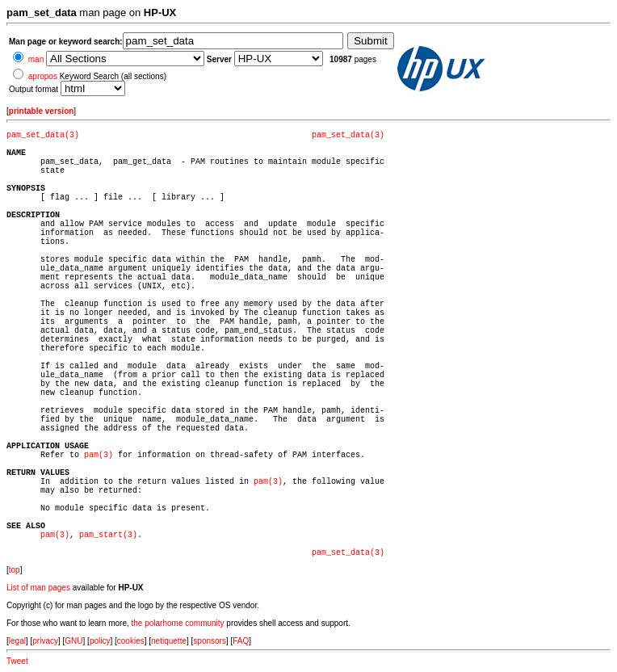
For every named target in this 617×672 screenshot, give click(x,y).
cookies (131, 641)
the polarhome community (178, 623)
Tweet (17, 661)
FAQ (241, 641)
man (36, 59)
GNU (73, 641)
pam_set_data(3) (43, 135)
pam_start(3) (108, 535)
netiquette (169, 641)
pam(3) (99, 455)
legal (17, 641)
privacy (45, 641)
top (15, 570)
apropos (43, 76)
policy (100, 641)
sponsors (210, 641)
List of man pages (38, 588)
